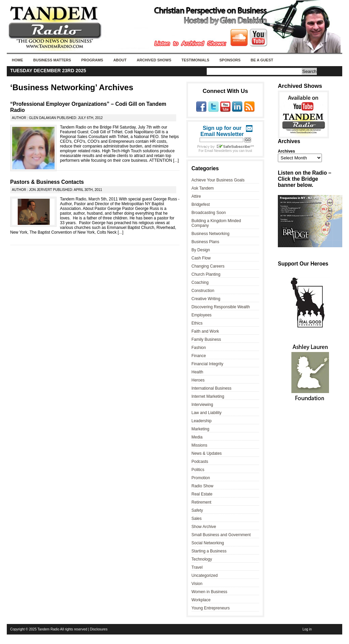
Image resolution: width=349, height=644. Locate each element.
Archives (286, 151)
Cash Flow (201, 258)
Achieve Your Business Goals (218, 180)
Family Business (206, 339)
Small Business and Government (221, 535)
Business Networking (210, 234)
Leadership (201, 421)
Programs (92, 60)
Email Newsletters (218, 151)
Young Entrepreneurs (211, 608)
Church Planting (206, 274)
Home (17, 60)
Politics (198, 470)
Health (197, 372)
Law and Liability (207, 413)
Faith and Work (205, 331)
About (120, 60)
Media (197, 437)
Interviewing (202, 405)
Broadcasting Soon (209, 213)
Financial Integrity (207, 364)
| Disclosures (98, 629)
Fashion (199, 348)
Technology (202, 559)
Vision (197, 584)
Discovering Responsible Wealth (221, 307)
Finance (199, 356)
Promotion (201, 478)
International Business (211, 388)
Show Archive (204, 527)
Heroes (198, 380)
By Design (201, 250)
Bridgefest (201, 204)
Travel (197, 567)
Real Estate (202, 494)
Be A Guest (262, 60)
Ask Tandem (203, 188)
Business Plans (205, 242)
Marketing (200, 429)
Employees (201, 315)
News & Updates (207, 453)
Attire (196, 196)
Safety (197, 510)
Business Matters (52, 60)
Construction (203, 291)
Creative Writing (206, 299)
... (176, 160)
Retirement (201, 502)
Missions (199, 445)
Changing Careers (208, 266)
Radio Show (202, 486)
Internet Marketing (208, 396)
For (202, 151)
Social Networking (208, 543)
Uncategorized (204, 575)
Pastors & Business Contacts (47, 182)
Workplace (201, 600)
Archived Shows (154, 60)
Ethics (197, 323)
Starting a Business (209, 551)
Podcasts (200, 462)
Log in (307, 629)
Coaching (200, 282)
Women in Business (209, 592)
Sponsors (230, 60)
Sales (197, 519)
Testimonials (196, 60)
